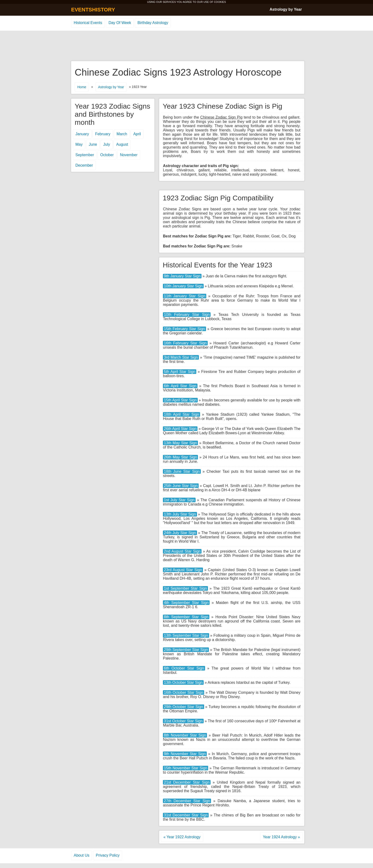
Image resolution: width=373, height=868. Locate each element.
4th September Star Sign (186, 603)
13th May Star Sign (180, 443)
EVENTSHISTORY (93, 10)
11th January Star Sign (185, 296)
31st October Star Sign (183, 721)
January (82, 134)
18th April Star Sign (182, 414)
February (103, 134)
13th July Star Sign (180, 514)
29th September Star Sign (186, 650)
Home (82, 87)
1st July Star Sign (179, 500)
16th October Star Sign (184, 692)
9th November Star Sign (185, 754)
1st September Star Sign (185, 588)
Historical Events (88, 23)
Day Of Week (120, 23)
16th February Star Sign (185, 343)
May (79, 144)
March (122, 134)
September (85, 155)
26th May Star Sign (180, 457)
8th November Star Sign (185, 735)
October (107, 155)
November (129, 155)
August (122, 144)
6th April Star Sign (180, 386)
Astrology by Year (286, 9)
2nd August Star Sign (182, 551)
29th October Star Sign (184, 707)
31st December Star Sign (186, 815)
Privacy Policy (108, 855)
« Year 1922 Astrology (182, 837)
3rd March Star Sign (181, 357)
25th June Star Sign (181, 486)
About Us (82, 855)
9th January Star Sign (182, 276)
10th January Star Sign (183, 286)
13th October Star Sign (183, 682)
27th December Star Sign (187, 801)
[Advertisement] (186, 46)
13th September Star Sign (186, 635)
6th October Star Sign (184, 668)
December (84, 165)
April (137, 134)
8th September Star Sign (186, 617)
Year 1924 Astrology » (281, 837)
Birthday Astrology (153, 23)
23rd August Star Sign (183, 570)
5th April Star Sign (180, 372)
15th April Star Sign (180, 400)
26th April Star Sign (180, 429)
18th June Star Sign (182, 471)
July (107, 144)
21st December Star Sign (187, 782)
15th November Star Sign (186, 768)
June (93, 144)
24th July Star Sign (180, 533)
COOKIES (220, 2)
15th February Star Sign (184, 329)
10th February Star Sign (187, 315)
